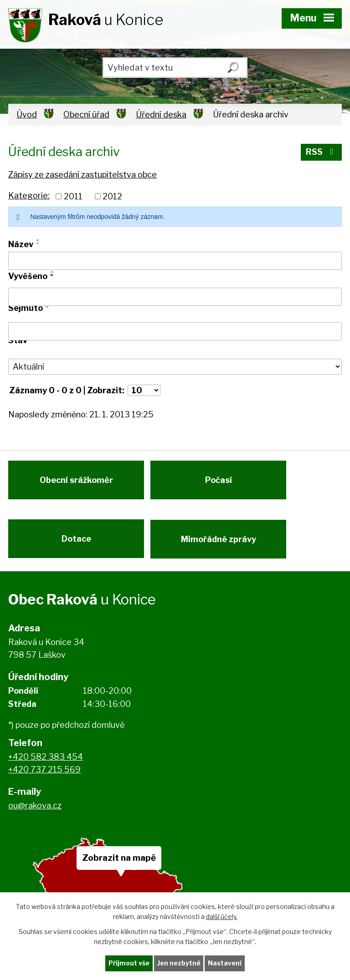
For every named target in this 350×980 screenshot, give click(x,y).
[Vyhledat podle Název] (175, 261)
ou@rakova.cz (35, 810)
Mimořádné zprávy (220, 542)
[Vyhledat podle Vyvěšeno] (175, 297)
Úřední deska (161, 114)
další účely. (222, 917)
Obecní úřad (86, 114)
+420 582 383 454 (46, 761)
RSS (322, 153)
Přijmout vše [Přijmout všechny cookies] (129, 963)
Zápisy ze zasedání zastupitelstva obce (82, 175)
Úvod (27, 114)
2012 (112, 196)
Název (21, 244)
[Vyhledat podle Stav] (175, 367)
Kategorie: (29, 195)
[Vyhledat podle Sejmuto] (175, 331)
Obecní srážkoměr (76, 482)
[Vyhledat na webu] (175, 68)
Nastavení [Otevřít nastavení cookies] (225, 963)
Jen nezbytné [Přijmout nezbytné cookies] (179, 963)
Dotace (76, 542)
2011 (73, 196)
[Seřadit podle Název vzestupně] (38, 240)
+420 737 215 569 (44, 774)
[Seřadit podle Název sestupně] (38, 244)
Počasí (220, 482)
